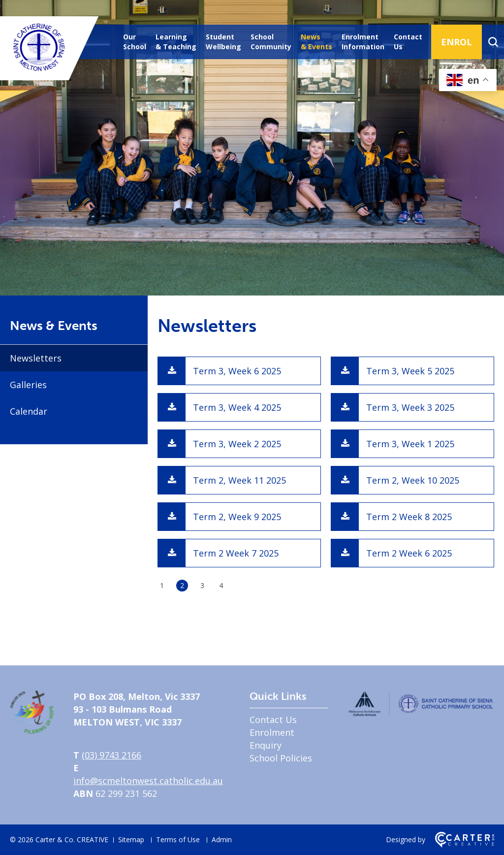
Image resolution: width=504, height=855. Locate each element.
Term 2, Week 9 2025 (237, 517)
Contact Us (408, 42)
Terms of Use (178, 839)
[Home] (32, 730)
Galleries (28, 385)
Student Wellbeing (223, 42)
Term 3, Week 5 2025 (410, 371)
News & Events (316, 42)
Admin (222, 839)
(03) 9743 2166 (111, 755)
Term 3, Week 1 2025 (410, 444)
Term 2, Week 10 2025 (413, 480)
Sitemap (131, 839)
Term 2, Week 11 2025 (239, 480)
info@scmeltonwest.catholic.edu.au (148, 781)
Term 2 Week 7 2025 (236, 553)
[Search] (493, 42)
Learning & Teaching (176, 42)
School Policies (281, 758)
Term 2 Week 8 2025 (409, 517)
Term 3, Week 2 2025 (237, 444)
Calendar (29, 411)
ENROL (457, 42)
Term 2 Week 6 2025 (409, 553)
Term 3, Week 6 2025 (237, 371)
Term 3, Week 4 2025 (237, 407)
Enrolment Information (363, 42)
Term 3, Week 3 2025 (410, 407)
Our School (135, 42)
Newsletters (36, 358)
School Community (271, 42)
